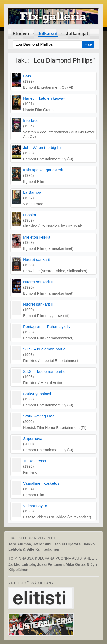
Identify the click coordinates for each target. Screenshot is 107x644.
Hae (88, 44)
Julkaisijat (77, 34)
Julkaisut (48, 34)
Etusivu (21, 34)
